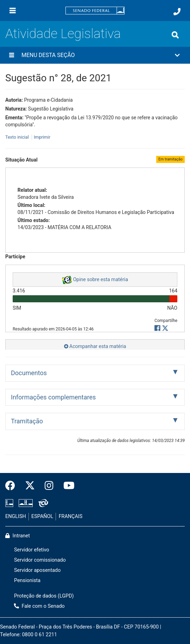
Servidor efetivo (32, 550)
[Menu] (13, 11)
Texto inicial (18, 137)
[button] (95, 55)
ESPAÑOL (42, 516)
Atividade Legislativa (63, 33)
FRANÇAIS (71, 516)
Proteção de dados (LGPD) (44, 596)
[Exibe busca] (175, 35)
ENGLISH (16, 516)
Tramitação (27, 421)
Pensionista (27, 580)
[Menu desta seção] (12, 55)
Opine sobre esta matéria (95, 280)
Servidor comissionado (40, 560)
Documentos (29, 373)
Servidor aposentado (37, 570)
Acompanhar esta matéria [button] (95, 346)
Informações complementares (53, 397)
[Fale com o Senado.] (177, 12)
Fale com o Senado (39, 606)
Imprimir (42, 137)
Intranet (18, 536)
